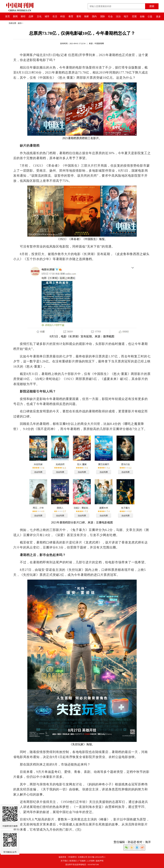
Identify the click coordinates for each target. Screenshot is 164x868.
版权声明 (100, 861)
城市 (47, 16)
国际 (103, 16)
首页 (7, 16)
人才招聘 (91, 861)
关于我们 (64, 861)
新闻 (15, 16)
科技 (63, 16)
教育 (71, 16)
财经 (23, 16)
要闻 (79, 16)
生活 (55, 16)
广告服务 (82, 861)
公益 (150, 16)
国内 (94, 16)
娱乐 (20, 23)
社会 (110, 16)
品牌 (31, 16)
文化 (39, 16)
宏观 (134, 16)
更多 (158, 17)
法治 (118, 16)
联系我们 (73, 861)
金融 (142, 16)
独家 (87, 16)
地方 (126, 16)
